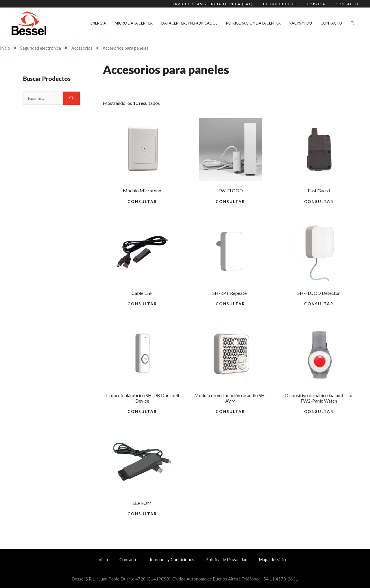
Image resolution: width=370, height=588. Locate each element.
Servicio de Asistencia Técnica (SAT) (212, 4)
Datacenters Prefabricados (189, 23)
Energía (98, 23)
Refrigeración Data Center (253, 23)
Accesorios (82, 48)
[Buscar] (72, 98)
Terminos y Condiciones (172, 559)
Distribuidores (280, 4)
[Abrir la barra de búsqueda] (352, 23)
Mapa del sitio (272, 559)
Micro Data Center (134, 23)
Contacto (347, 4)
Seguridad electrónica (41, 48)
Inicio (5, 48)
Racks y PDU (301, 23)
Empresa (316, 4)
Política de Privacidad (226, 559)
